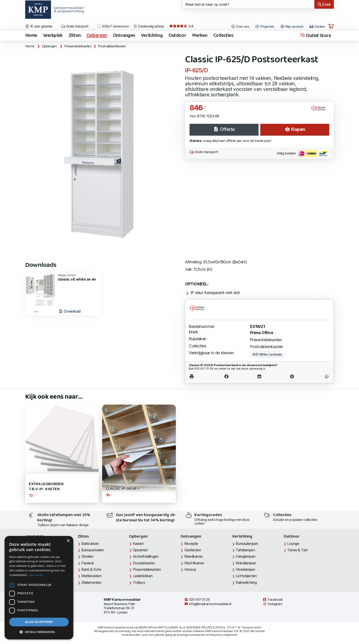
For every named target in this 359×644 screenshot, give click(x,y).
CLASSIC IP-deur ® (123, 489)
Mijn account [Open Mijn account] (292, 27)
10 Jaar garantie (39, 26)
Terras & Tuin (297, 550)
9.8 (181, 26)
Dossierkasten (144, 563)
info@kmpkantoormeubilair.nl (208, 604)
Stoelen (87, 556)
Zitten (75, 36)
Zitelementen (91, 582)
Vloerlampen (245, 569)
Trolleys (139, 582)
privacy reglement (226, 635)
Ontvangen (124, 36)
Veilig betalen (303, 154)
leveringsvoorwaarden (191, 635)
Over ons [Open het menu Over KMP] (240, 27)
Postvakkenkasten (112, 46)
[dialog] (39, 588)
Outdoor (177, 36)
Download (69, 311)
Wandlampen (246, 563)
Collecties (223, 36)
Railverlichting (246, 582)
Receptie (191, 544)
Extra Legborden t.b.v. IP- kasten (46, 487)
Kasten (138, 544)
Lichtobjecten (246, 576)
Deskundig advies (149, 26)
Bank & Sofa (91, 569)
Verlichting (152, 36)
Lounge (293, 544)
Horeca (190, 569)
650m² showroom (113, 26)
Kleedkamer (194, 556)
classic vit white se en (78, 278)
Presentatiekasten (78, 46)
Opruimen (140, 550)
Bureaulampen (247, 544)
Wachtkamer (194, 563)
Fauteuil (87, 563)
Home (31, 36)
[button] (39, 632)
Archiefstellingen (146, 556)
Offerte (224, 129)
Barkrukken (90, 544)
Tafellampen (245, 550)
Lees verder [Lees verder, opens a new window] (36, 575)
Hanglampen (246, 556)
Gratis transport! (204, 152)
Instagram (272, 604)
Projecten (265, 27)
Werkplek (53, 36)
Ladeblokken (143, 576)
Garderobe (193, 550)
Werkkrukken (91, 576)
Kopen (295, 129)
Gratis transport (75, 26)
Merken (200, 36)
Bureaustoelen (93, 550)
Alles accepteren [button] (39, 622)
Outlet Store (315, 36)
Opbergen (97, 36)
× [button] (68, 541)
